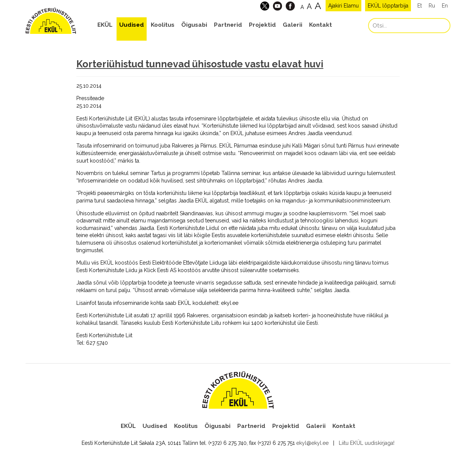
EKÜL (105, 25)
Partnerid (228, 25)
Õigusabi (194, 25)
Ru (432, 6)
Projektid (262, 25)
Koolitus (163, 25)
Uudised (132, 25)
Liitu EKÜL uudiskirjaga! (367, 443)
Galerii (293, 25)
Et (420, 6)
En (445, 6)
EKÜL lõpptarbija (388, 6)
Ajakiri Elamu (343, 6)
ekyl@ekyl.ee (312, 443)
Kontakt (321, 25)
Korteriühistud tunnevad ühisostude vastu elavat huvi (200, 64)
